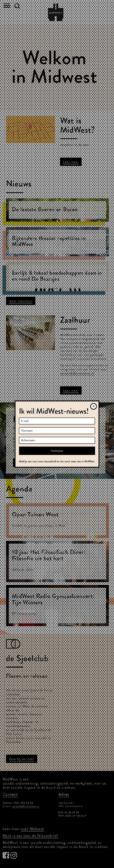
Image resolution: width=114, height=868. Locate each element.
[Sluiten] (94, 406)
